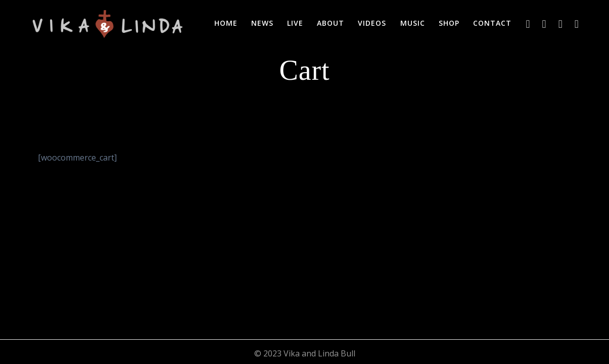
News (262, 23)
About (331, 23)
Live (295, 23)
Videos (372, 23)
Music (413, 23)
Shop (449, 23)
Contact (492, 23)
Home (226, 23)
